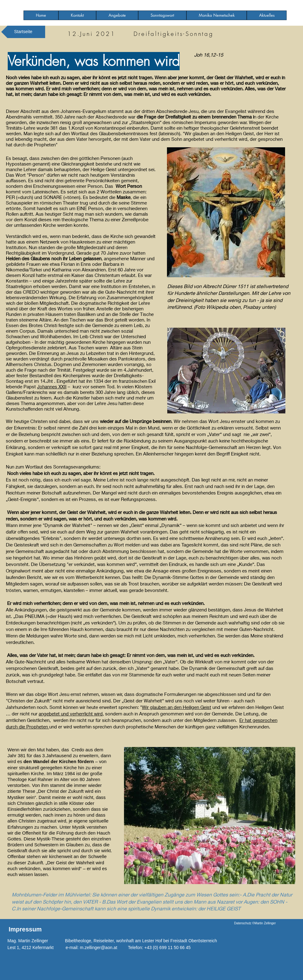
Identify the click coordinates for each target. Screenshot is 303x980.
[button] (117, 15)
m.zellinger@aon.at (98, 948)
